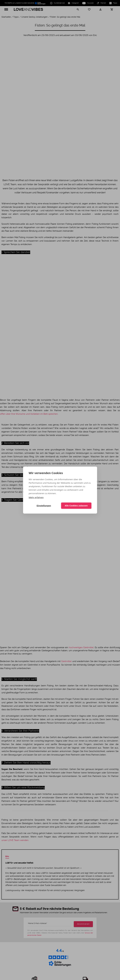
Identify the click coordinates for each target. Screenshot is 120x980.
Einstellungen (44, 506)
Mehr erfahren (36, 497)
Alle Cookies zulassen (76, 506)
